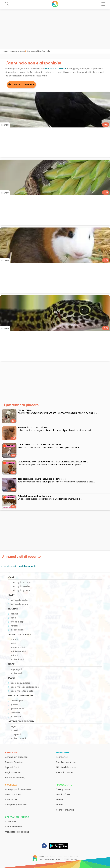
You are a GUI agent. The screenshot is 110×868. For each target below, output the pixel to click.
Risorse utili (63, 752)
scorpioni (16, 734)
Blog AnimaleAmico (66, 762)
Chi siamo (10, 821)
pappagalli (16, 669)
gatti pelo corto (19, 600)
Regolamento (64, 785)
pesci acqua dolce (20, 683)
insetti (14, 730)
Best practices (13, 794)
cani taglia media (20, 586)
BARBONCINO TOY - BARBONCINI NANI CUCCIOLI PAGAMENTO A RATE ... (53, 462)
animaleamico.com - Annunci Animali (61, 857)
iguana (14, 705)
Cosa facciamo (13, 827)
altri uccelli (16, 673)
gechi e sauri (17, 709)
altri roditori (17, 630)
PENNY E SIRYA (25, 410)
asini (13, 643)
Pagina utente (13, 772)
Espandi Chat (12, 767)
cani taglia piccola (20, 582)
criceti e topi (17, 622)
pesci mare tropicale (22, 691)
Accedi (59, 805)
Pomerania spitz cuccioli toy (32, 427)
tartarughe (17, 701)
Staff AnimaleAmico (17, 817)
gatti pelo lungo (19, 604)
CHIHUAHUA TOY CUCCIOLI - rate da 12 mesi (40, 445)
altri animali (17, 660)
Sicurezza (11, 785)
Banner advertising (15, 777)
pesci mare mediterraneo (25, 687)
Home (5, 51)
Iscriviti (59, 799)
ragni (13, 726)
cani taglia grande (20, 590)
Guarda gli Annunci (23, 85)
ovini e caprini (18, 652)
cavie (13, 618)
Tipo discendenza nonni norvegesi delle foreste (42, 479)
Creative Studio (53, 859)
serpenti (15, 713)
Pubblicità (11, 752)
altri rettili (16, 717)
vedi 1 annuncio (27, 566)
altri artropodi (18, 738)
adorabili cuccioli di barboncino (34, 496)
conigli (14, 614)
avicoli (14, 656)
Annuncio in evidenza (16, 757)
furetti (14, 626)
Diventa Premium (14, 762)
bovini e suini (18, 647)
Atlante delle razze (66, 767)
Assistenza (11, 799)
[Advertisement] (55, 29)
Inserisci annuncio (65, 810)
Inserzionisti (62, 757)
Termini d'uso (63, 794)
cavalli (14, 639)
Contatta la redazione (17, 832)
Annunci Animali (18, 51)
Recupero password (16, 805)
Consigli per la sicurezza (18, 789)
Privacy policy (63, 789)
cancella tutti (9, 566)
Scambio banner (65, 772)
